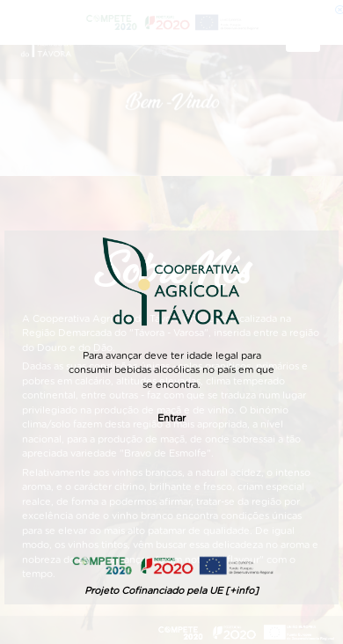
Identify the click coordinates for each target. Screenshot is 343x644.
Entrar (171, 418)
